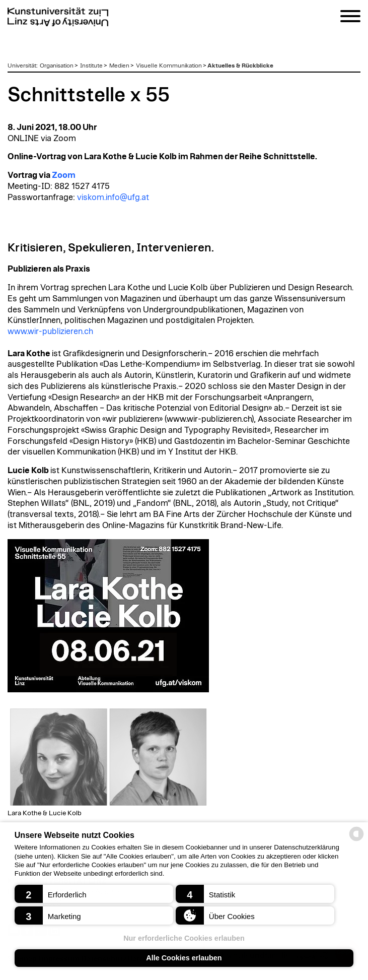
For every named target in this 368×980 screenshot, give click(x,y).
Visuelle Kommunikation (169, 66)
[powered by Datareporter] (356, 840)
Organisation (57, 66)
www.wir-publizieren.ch (50, 332)
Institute (91, 66)
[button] (94, 894)
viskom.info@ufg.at (113, 198)
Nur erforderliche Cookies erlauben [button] (184, 938)
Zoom (64, 175)
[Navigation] (350, 18)
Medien (119, 66)
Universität (22, 66)
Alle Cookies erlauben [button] (184, 958)
